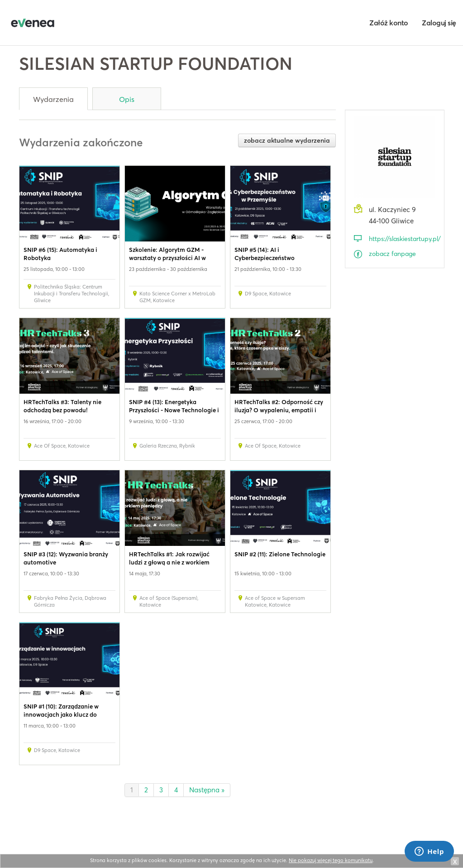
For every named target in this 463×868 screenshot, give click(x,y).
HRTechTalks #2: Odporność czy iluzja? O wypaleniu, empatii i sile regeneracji (279, 410)
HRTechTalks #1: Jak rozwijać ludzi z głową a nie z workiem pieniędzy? (169, 562)
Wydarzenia (53, 99)
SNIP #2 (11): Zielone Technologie (280, 554)
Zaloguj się (439, 23)
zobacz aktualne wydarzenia (287, 140)
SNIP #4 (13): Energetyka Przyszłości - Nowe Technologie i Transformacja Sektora (174, 410)
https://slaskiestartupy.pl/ (402, 239)
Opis (127, 99)
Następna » (207, 790)
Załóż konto (389, 23)
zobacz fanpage (392, 254)
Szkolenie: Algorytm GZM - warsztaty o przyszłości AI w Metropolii (167, 258)
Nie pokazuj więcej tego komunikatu (331, 860)
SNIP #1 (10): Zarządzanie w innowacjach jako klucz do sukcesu (61, 714)
